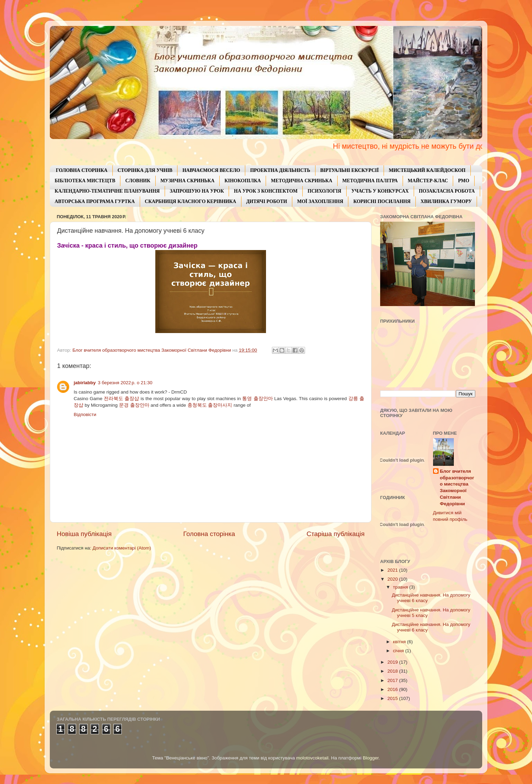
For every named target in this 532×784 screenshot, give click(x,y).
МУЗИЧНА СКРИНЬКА (187, 181)
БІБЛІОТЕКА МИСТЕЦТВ (85, 181)
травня (401, 587)
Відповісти (85, 414)
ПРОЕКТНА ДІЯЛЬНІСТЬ (280, 170)
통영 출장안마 (257, 399)
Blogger (371, 758)
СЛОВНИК (138, 181)
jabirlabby (85, 383)
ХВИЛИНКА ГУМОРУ (446, 201)
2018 (393, 671)
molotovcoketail (312, 758)
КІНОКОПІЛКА (243, 181)
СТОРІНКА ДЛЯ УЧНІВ (145, 170)
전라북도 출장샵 (121, 399)
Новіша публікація (84, 534)
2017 (393, 680)
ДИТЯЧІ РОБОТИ (267, 201)
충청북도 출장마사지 (210, 405)
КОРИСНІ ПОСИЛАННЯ (382, 201)
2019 (393, 662)
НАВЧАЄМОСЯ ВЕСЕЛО (211, 170)
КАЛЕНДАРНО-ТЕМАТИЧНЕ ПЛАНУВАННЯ (107, 191)
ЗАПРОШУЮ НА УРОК (197, 191)
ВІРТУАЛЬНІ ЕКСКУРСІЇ (350, 170)
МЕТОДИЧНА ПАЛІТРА (370, 181)
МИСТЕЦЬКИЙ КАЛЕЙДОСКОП (427, 170)
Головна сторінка (209, 534)
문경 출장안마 (134, 405)
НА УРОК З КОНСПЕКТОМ (266, 191)
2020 (393, 579)
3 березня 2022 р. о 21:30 (125, 383)
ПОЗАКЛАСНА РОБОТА (447, 191)
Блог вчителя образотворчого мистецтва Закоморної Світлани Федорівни (457, 487)
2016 (393, 689)
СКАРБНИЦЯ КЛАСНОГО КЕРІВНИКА (191, 201)
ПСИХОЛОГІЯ (324, 191)
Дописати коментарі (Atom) (122, 548)
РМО (464, 181)
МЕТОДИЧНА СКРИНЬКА (301, 181)
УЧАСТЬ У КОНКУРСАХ (380, 191)
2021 (393, 570)
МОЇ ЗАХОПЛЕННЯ (320, 201)
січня (399, 651)
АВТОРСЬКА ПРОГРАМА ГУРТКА (95, 201)
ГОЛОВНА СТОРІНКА (82, 170)
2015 (393, 698)
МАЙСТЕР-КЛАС (428, 181)
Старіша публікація (336, 534)
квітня (400, 642)
